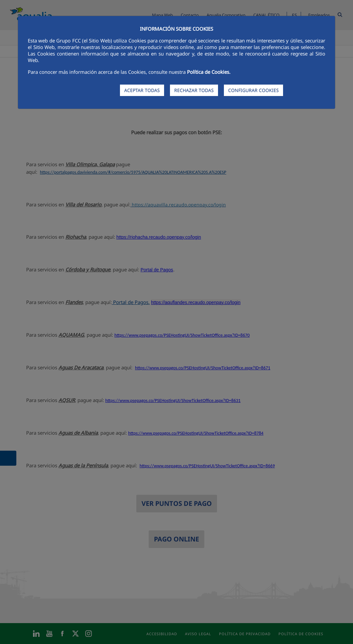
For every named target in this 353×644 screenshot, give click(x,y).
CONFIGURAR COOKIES (253, 90)
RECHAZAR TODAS (194, 90)
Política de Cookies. (209, 72)
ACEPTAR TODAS (142, 90)
